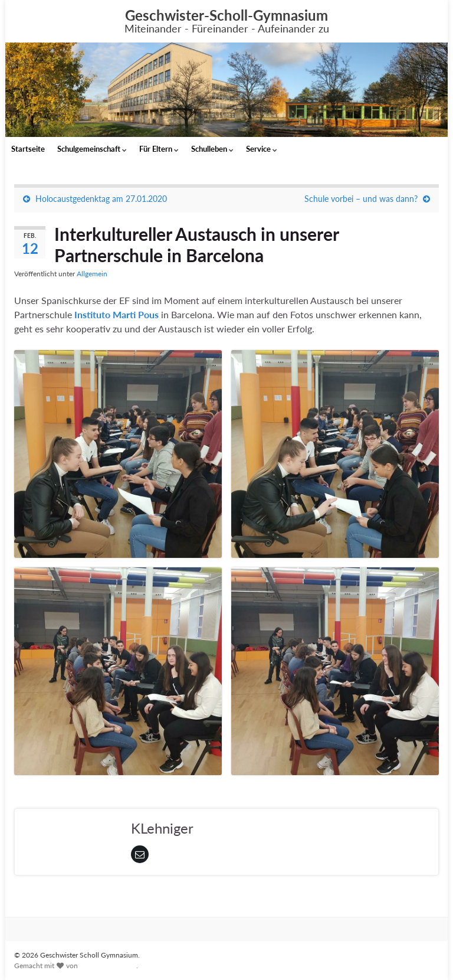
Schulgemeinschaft (92, 149)
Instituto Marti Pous (118, 314)
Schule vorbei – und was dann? (361, 199)
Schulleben (212, 149)
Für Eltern (159, 149)
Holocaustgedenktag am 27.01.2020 (101, 199)
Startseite (28, 149)
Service (262, 149)
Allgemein (92, 274)
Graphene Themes (108, 966)
